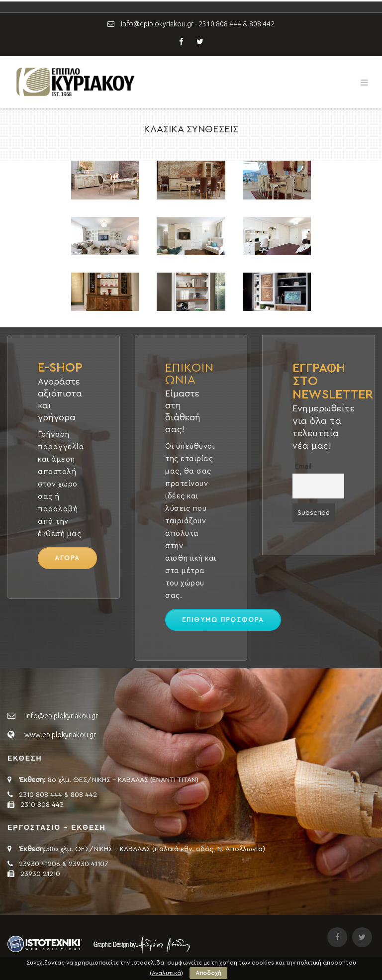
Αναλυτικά (166, 973)
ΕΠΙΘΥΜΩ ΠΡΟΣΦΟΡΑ (223, 620)
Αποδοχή (208, 973)
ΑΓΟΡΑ (67, 558)
